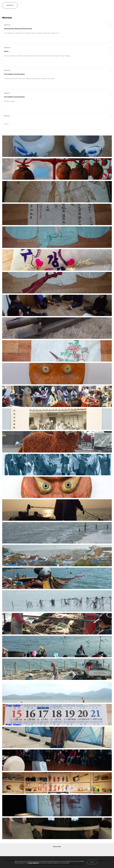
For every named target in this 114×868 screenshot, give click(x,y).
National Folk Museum (38, 852)
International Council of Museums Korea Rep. (81, 852)
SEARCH (105, 5)
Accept (92, 862)
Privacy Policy (57, 847)
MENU (110, 5)
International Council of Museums (62, 852)
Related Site (10, 5)
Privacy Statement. (34, 863)
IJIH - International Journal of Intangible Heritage (61, 5)
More (110, 25)
